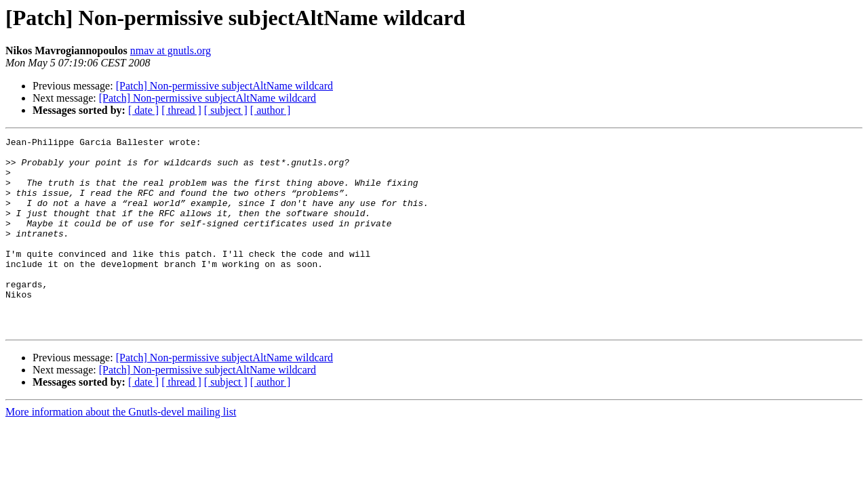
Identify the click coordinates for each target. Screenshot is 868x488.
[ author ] (271, 110)
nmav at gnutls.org (171, 50)
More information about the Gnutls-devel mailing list (121, 450)
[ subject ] (226, 110)
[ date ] (143, 110)
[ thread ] (181, 110)
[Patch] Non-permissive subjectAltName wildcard (224, 86)
